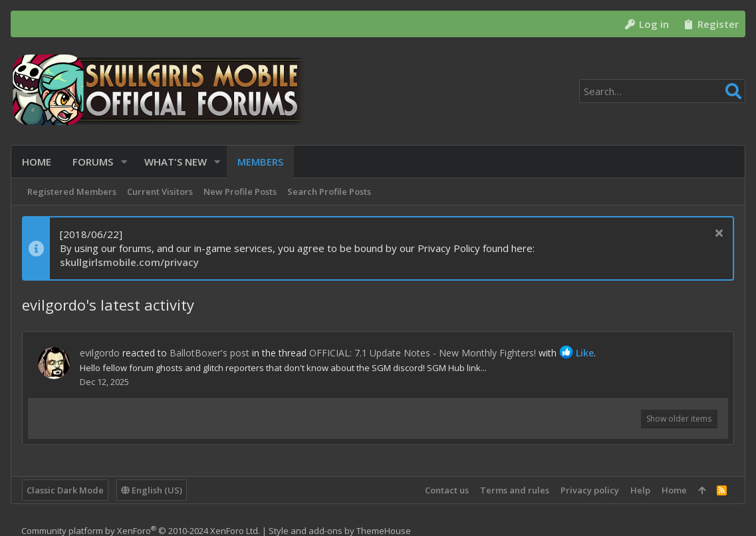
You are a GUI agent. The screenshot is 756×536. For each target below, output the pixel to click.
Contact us (447, 490)
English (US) (152, 490)
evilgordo (100, 353)
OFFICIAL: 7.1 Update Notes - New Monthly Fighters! (423, 353)
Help (640, 490)
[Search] (662, 91)
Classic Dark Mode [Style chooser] (65, 490)
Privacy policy (590, 490)
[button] (124, 162)
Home (674, 490)
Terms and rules (515, 490)
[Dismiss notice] (717, 234)
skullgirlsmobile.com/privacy (129, 262)
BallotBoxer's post (209, 353)
